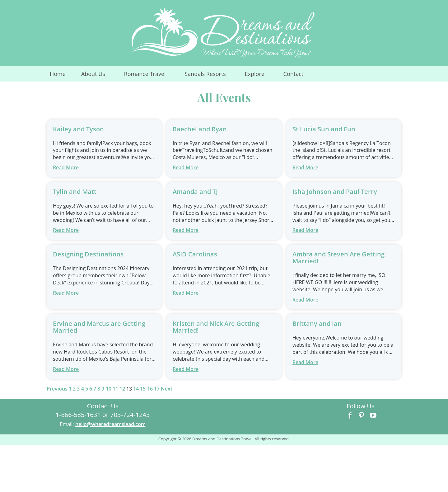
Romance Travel (149, 76)
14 (136, 389)
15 (143, 389)
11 (115, 389)
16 (150, 389)
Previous (57, 389)
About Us (97, 76)
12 (122, 389)
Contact (294, 74)
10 (109, 389)
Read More (66, 167)
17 (157, 389)
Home (58, 74)
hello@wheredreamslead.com (110, 424)
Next (167, 389)
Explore (259, 76)
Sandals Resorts (209, 76)
